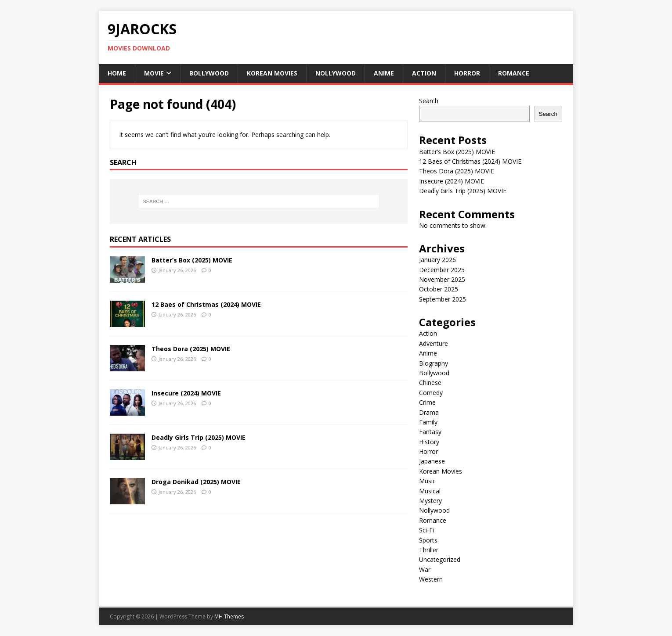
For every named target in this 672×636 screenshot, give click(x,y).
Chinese (430, 383)
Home (117, 73)
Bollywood (209, 73)
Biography (434, 363)
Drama (429, 412)
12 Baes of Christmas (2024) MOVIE (206, 304)
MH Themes (229, 616)
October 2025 (439, 289)
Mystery (430, 501)
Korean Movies (272, 73)
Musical (430, 491)
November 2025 (442, 279)
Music (427, 481)
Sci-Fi (426, 530)
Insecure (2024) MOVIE (186, 393)
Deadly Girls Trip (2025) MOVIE (199, 437)
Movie (154, 73)
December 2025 (442, 270)
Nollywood (336, 73)
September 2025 (443, 299)
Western (431, 579)
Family (428, 422)
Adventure (434, 343)
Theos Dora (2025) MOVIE (191, 349)
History (429, 442)
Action (424, 73)
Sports (428, 540)
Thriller (429, 550)
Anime (384, 73)
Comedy (431, 393)
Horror (467, 73)
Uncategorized (440, 559)
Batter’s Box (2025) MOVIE (192, 260)
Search (429, 101)
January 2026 (437, 260)
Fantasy (430, 432)
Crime (427, 402)
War (425, 570)
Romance (514, 73)
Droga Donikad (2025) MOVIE (196, 482)
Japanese (432, 461)
